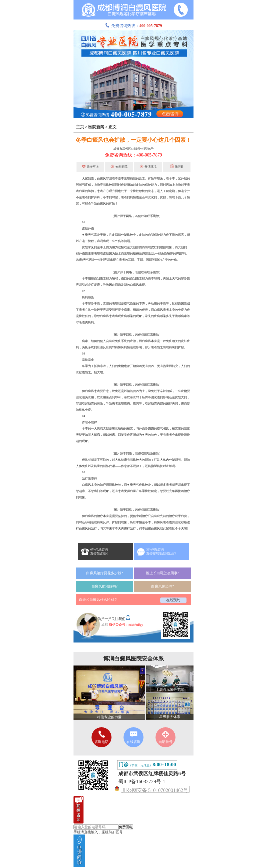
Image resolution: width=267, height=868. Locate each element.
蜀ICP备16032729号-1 (142, 781)
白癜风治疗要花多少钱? (104, 573)
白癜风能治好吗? (104, 586)
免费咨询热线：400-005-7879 (133, 155)
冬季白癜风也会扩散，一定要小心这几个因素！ (133, 140)
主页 (80, 127)
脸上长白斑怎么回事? (162, 573)
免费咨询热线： (133, 26)
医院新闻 (96, 127)
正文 (112, 127)
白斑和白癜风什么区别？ (98, 600)
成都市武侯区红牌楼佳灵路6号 (133, 149)
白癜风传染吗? (162, 586)
